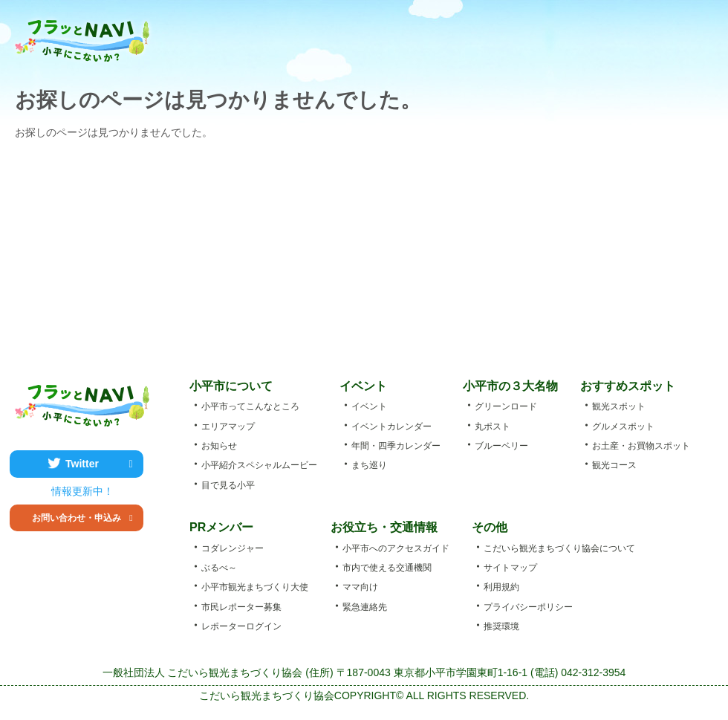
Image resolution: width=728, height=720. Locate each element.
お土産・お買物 (559, 37)
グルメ (501, 37)
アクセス (680, 37)
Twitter (99, 464)
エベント (374, 37)
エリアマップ (618, 37)
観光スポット (439, 37)
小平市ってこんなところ (299, 37)
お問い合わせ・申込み (82, 518)
